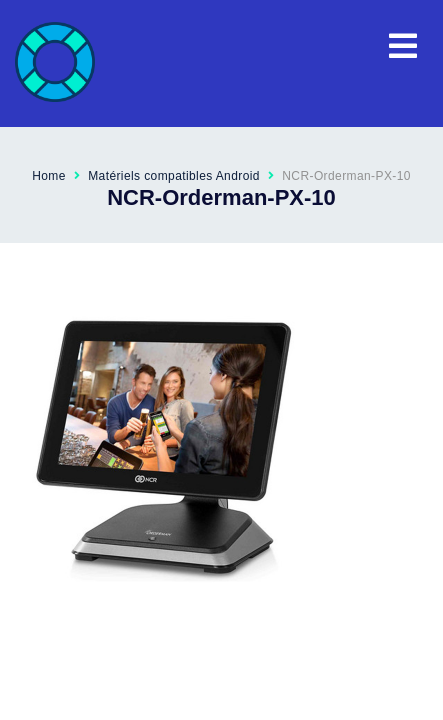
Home (49, 176)
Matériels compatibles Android (174, 176)
